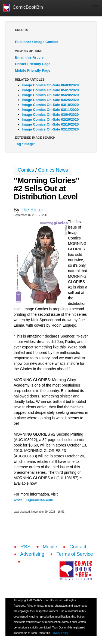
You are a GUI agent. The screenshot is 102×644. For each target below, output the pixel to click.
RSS (25, 547)
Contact (78, 547)
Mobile (50, 547)
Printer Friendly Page (33, 64)
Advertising (32, 554)
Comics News (53, 170)
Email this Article (29, 57)
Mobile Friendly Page (33, 70)
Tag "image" (25, 144)
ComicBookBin (23, 8)
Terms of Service (75, 554)
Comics (26, 170)
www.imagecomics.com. (34, 500)
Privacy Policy (60, 633)
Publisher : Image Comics (37, 42)
